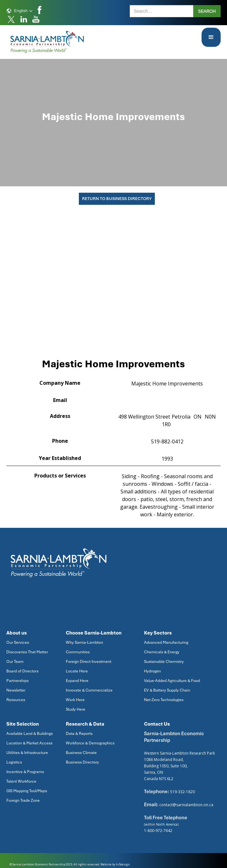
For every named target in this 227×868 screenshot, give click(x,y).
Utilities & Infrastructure (27, 753)
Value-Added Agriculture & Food (172, 681)
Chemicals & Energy (162, 652)
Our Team (15, 662)
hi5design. (123, 864)
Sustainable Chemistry (164, 662)
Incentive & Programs (25, 772)
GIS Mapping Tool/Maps (27, 791)
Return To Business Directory (117, 199)
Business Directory (82, 762)
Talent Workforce (21, 781)
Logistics (14, 762)
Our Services (18, 642)
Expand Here (77, 681)
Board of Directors (22, 671)
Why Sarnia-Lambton (84, 642)
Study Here (76, 709)
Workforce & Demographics (90, 743)
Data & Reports (79, 734)
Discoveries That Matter (27, 652)
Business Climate (81, 753)
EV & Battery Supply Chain (167, 690)
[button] (20, 11)
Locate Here (77, 671)
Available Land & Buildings (30, 734)
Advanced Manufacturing (166, 642)
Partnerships (17, 681)
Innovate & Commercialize (89, 690)
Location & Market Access (29, 743)
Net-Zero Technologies (164, 700)
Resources (16, 700)
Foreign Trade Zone (23, 800)
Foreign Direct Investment (89, 662)
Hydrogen (152, 671)
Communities (78, 652)
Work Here (75, 700)
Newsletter (16, 690)
